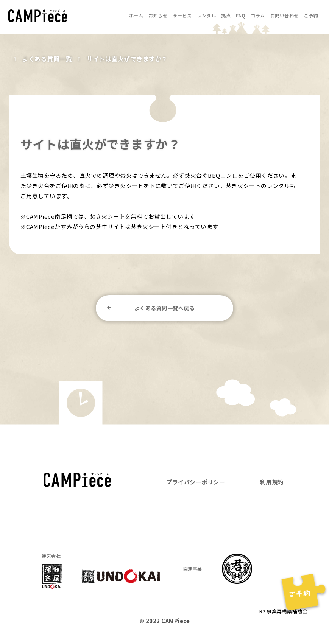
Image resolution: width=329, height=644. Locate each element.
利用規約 (272, 482)
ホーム (136, 15)
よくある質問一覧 (47, 59)
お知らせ (158, 15)
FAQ (241, 15)
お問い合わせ (285, 15)
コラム (258, 15)
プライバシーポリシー (196, 482)
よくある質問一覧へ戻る (164, 308)
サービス (182, 15)
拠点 (226, 15)
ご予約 (311, 15)
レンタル (206, 15)
